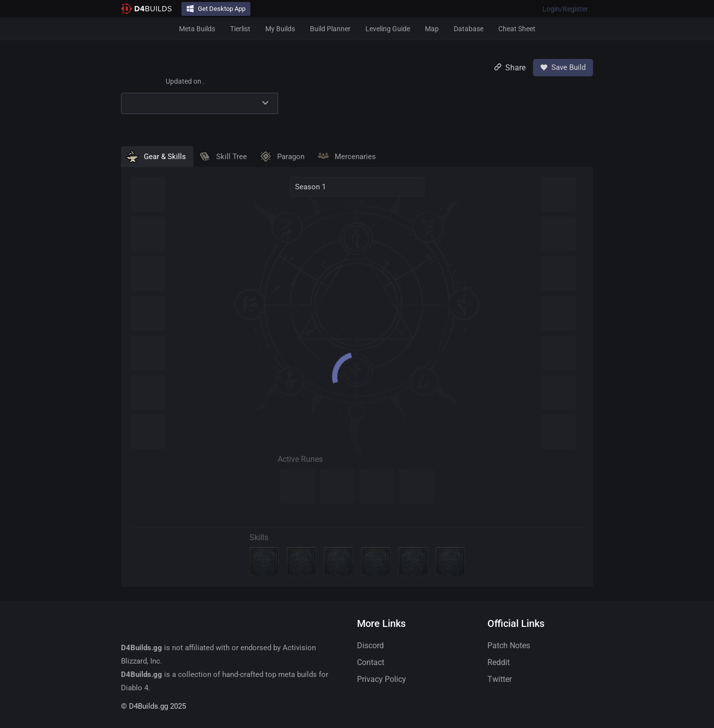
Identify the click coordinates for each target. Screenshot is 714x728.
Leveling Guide (388, 29)
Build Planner (330, 29)
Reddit (499, 662)
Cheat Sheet (517, 29)
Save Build (563, 67)
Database (469, 29)
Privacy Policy (382, 679)
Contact (371, 662)
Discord (370, 645)
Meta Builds (197, 29)
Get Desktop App (216, 9)
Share (510, 68)
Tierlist (240, 29)
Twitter (500, 679)
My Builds (280, 29)
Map (432, 29)
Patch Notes (509, 645)
